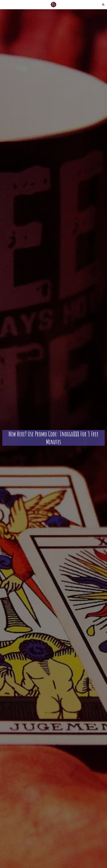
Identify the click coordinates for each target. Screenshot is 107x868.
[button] (3, 4)
